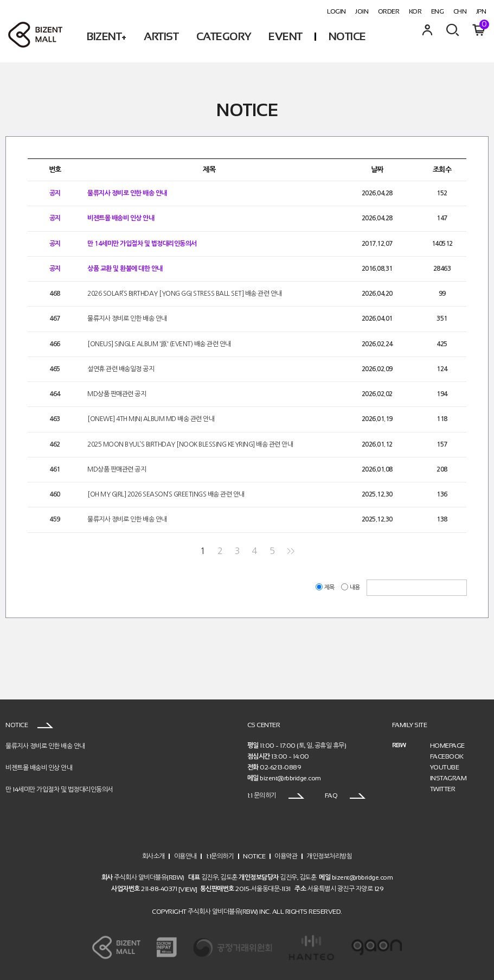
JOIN (362, 11)
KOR (415, 11)
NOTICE (347, 36)
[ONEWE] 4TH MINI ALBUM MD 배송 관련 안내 (151, 419)
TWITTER (443, 789)
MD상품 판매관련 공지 (117, 394)
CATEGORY (224, 36)
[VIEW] (188, 889)
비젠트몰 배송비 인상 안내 (121, 219)
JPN (481, 11)
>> (290, 551)
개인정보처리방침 (329, 856)
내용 (351, 587)
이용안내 (185, 856)
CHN (460, 11)
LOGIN (336, 11)
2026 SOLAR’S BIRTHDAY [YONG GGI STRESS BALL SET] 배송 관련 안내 (185, 294)
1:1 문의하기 (276, 796)
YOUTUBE (445, 767)
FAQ (345, 796)
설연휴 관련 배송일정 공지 (121, 369)
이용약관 (286, 856)
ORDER (389, 11)
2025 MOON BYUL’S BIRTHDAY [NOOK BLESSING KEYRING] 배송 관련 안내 (190, 444)
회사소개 (153, 856)
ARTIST (161, 36)
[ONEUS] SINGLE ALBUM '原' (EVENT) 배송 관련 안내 (159, 344)
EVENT (286, 36)
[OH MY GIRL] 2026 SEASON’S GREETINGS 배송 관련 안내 (166, 494)
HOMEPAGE (447, 746)
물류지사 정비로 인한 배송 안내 (127, 193)
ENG (438, 11)
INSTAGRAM (448, 778)
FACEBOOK (447, 756)
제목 (326, 587)
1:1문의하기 (220, 856)
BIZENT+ (107, 36)
